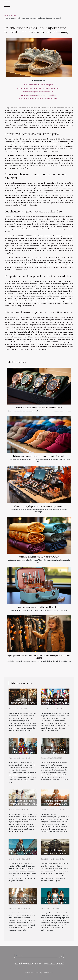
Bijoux (38, 964)
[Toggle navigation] (7, 4)
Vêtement (14, 16)
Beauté (18, 964)
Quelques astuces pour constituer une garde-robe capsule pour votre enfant (39, 657)
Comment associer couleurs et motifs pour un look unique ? (23, 752)
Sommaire (39, 81)
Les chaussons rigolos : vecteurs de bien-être (38, 92)
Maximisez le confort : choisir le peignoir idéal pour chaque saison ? (55, 752)
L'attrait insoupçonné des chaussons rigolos (38, 85)
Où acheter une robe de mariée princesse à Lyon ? (23, 804)
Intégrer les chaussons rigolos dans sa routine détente (38, 99)
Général (60, 964)
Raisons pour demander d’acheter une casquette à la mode (39, 456)
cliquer (60, 265)
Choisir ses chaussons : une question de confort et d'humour (38, 88)
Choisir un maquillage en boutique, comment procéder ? (39, 506)
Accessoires (49, 964)
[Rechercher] (36, 956)
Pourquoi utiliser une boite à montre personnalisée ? (39, 408)
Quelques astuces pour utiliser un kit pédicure (39, 607)
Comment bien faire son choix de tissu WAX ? (39, 557)
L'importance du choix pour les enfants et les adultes (38, 95)
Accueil (6, 16)
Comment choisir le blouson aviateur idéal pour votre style (55, 853)
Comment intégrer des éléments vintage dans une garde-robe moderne (55, 804)
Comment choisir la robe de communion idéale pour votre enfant (23, 902)
